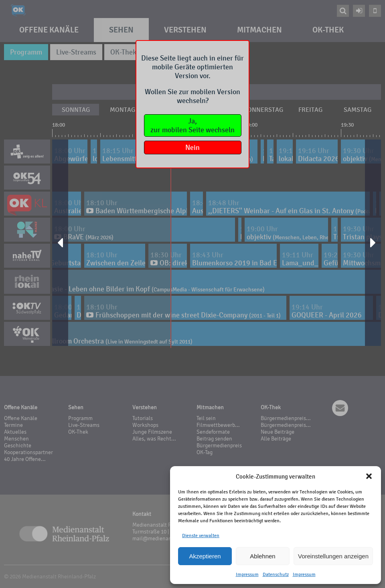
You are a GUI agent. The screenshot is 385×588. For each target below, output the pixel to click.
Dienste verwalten (201, 535)
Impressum (247, 574)
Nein (192, 148)
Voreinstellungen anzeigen (333, 556)
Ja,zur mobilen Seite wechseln (192, 125)
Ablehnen (262, 556)
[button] (369, 476)
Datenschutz (276, 574)
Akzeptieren (205, 556)
